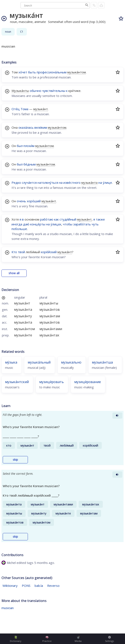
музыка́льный (39, 362)
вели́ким (41, 127)
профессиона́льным (52, 72)
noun (8, 32)
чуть (95, 224)
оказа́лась (26, 127)
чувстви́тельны (54, 91)
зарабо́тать (82, 224)
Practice (47, 639)
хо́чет (23, 72)
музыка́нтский (17, 382)
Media (78, 639)
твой (21, 252)
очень (21, 201)
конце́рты (38, 224)
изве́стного (72, 182)
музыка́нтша (102, 362)
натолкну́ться (48, 182)
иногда (17, 224)
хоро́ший (34, 201)
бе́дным (30, 164)
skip (15, 460)
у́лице (107, 182)
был (20, 146)
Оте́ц (16, 109)
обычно (36, 91)
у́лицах (56, 224)
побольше (19, 229)
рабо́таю (47, 219)
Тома (24, 109)
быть (32, 72)
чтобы (68, 224)
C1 (22, 32)
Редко (16, 182)
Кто (14, 252)
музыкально (71, 362)
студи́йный (68, 219)
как (56, 219)
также (100, 219)
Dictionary (16, 639)
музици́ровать (51, 382)
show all (14, 273)
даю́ (26, 224)
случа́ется (29, 182)
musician (8, 608)
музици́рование (88, 382)
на (61, 182)
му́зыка (11, 362)
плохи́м (29, 146)
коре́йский (49, 252)
